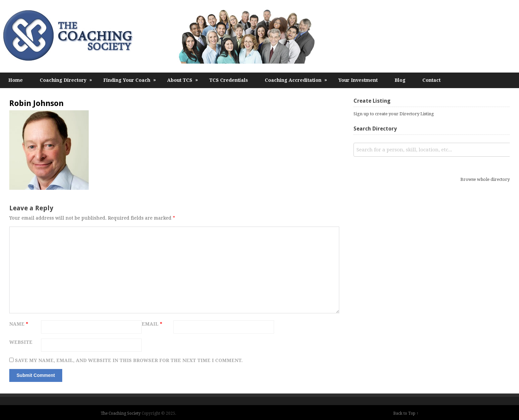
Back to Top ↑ (406, 413)
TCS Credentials (229, 80)
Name (19, 324)
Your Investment (358, 80)
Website (21, 342)
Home (16, 80)
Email (152, 324)
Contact (431, 80)
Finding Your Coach (130, 80)
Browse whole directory (485, 179)
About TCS (183, 80)
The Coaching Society (121, 413)
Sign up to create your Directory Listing (394, 114)
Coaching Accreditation (296, 80)
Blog (400, 80)
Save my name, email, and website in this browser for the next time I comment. (129, 360)
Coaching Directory (66, 80)
